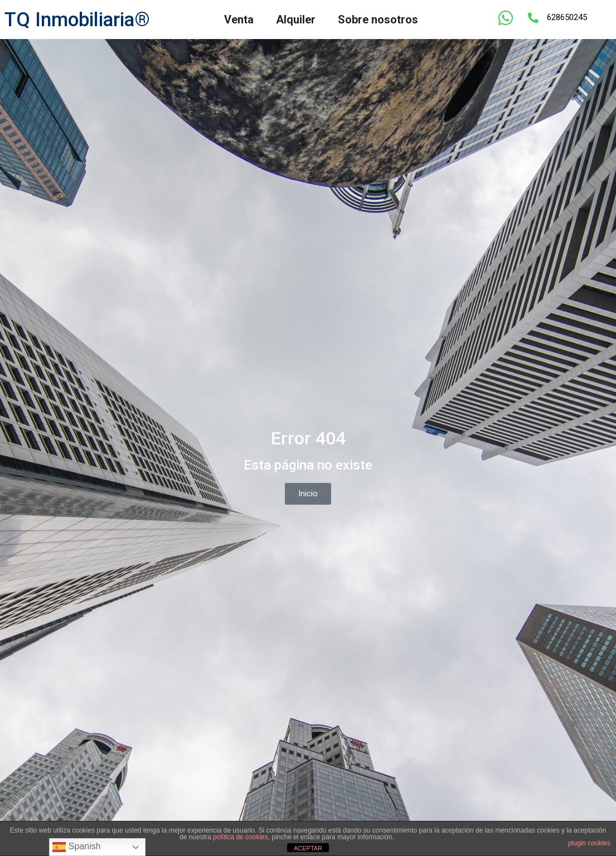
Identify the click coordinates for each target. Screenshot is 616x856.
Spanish (76, 847)
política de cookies (241, 837)
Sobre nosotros (378, 20)
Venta (239, 20)
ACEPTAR (308, 848)
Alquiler (296, 20)
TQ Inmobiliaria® (77, 20)
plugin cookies (589, 843)
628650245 (567, 17)
